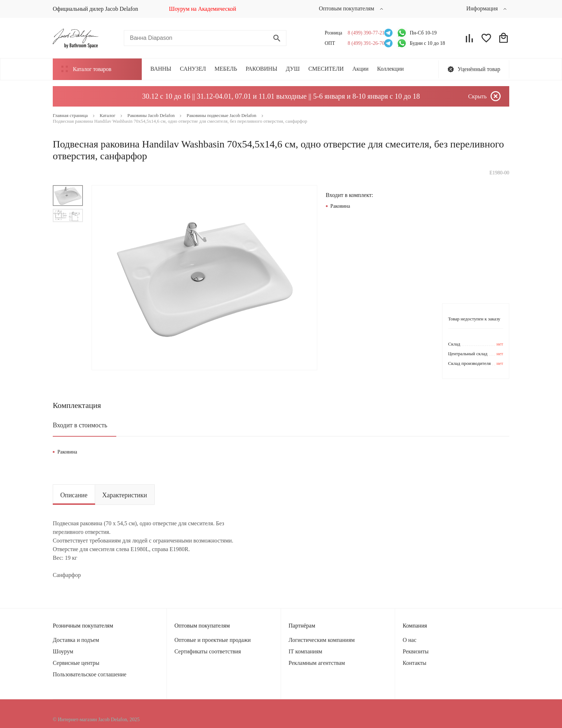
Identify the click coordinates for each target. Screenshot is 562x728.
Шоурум (63, 651)
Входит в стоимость (80, 425)
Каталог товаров (86, 69)
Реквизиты (416, 651)
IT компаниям (305, 651)
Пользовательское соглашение (90, 674)
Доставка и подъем (76, 640)
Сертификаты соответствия (208, 651)
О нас (409, 640)
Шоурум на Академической (203, 9)
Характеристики (125, 495)
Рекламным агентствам (317, 663)
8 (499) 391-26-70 (364, 43)
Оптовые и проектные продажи (213, 640)
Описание (74, 495)
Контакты (415, 663)
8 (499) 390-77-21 (364, 33)
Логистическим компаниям (322, 640)
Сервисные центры (76, 663)
